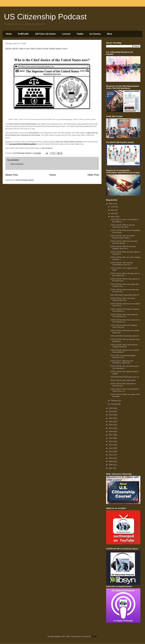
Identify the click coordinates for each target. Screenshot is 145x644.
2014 (111, 445)
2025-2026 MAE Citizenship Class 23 (125, 377)
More (110, 34)
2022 (111, 418)
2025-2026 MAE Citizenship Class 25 (125, 295)
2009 (111, 461)
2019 (111, 428)
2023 (111, 415)
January (114, 404)
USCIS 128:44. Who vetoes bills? (123, 380)
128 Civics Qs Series (45, 34)
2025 (111, 408)
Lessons (66, 34)
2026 (111, 204)
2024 (111, 411)
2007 (111, 468)
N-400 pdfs (23, 34)
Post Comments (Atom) (25, 180)
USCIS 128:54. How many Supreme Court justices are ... (124, 315)
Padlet (80, 34)
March (113, 217)
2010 (111, 458)
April (113, 213)
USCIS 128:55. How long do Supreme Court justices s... (125, 310)
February (115, 401)
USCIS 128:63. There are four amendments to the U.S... (122, 264)
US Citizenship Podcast (45, 17)
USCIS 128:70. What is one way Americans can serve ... (123, 226)
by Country (95, 34)
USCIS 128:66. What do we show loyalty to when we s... (123, 248)
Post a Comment (17, 164)
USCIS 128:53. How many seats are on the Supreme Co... (125, 321)
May (113, 210)
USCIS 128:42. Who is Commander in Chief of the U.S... (125, 390)
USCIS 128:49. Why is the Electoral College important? (124, 346)
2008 (111, 465)
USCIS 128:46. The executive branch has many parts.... (124, 367)
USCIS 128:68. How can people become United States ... (122, 237)
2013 (111, 448)
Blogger (94, 636)
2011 (111, 455)
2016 (111, 438)
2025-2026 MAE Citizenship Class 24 (125, 336)
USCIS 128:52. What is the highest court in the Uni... (124, 326)
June (113, 207)
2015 (111, 441)
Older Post (93, 175)
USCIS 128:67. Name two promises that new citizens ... (124, 242)
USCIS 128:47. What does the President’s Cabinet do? (122, 362)
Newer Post (11, 175)
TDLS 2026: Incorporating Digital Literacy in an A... (123, 357)
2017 (111, 435)
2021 (111, 421)
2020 (111, 425)
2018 (111, 431)
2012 (111, 451)
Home (9, 34)
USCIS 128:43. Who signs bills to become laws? (123, 385)
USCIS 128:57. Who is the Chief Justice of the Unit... (123, 299)
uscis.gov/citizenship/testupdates (23, 144)
